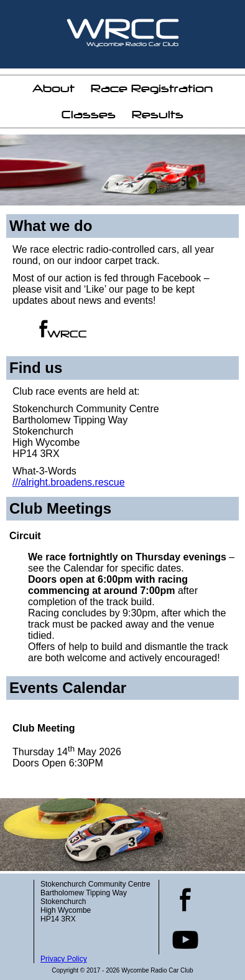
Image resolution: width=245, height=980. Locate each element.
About (53, 88)
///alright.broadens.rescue (69, 482)
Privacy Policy (64, 959)
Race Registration (152, 88)
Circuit (25, 536)
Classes (89, 115)
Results (158, 115)
